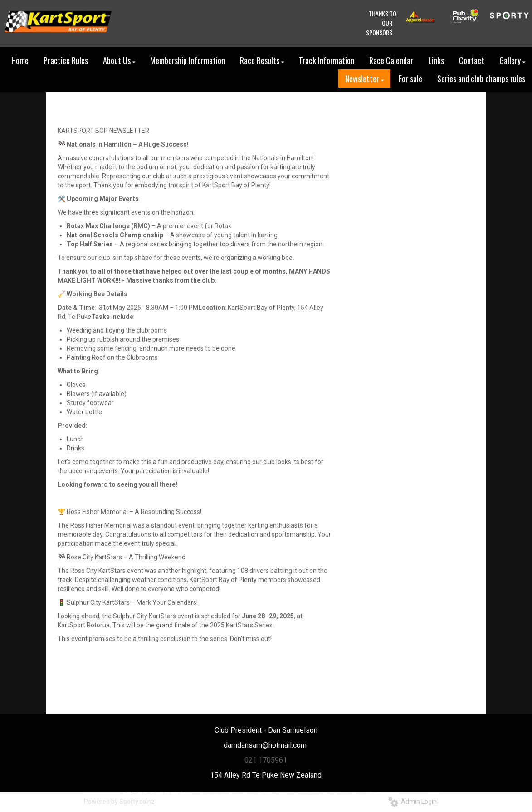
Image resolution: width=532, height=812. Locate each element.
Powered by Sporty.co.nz (119, 802)
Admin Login (412, 802)
